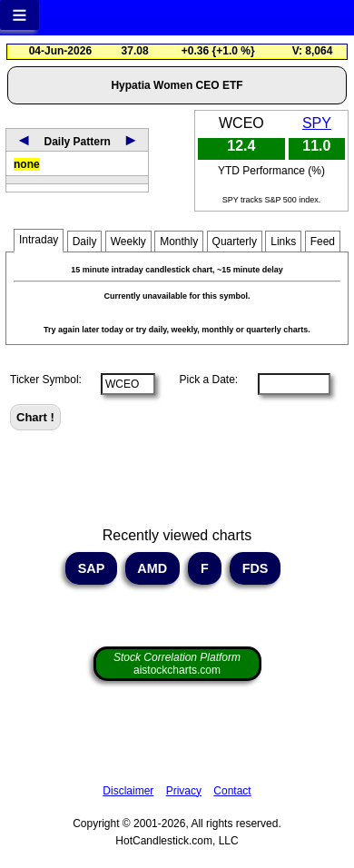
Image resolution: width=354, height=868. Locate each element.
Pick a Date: (202, 380)
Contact (232, 791)
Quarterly (235, 242)
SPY (317, 123)
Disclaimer (128, 791)
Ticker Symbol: (46, 380)
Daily (85, 242)
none (27, 164)
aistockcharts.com (177, 664)
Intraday (39, 240)
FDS (256, 568)
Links (283, 242)
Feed (323, 242)
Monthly (179, 242)
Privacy (184, 791)
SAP (91, 568)
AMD (152, 568)
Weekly (128, 242)
